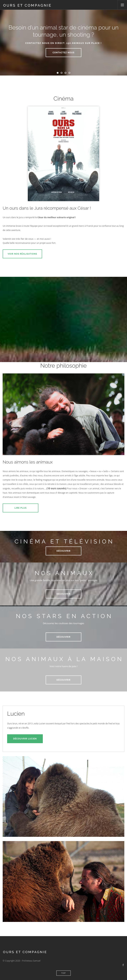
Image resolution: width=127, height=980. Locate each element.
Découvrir (63, 551)
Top (64, 973)
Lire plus (21, 508)
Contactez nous (64, 53)
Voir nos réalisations (22, 254)
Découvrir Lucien (25, 739)
